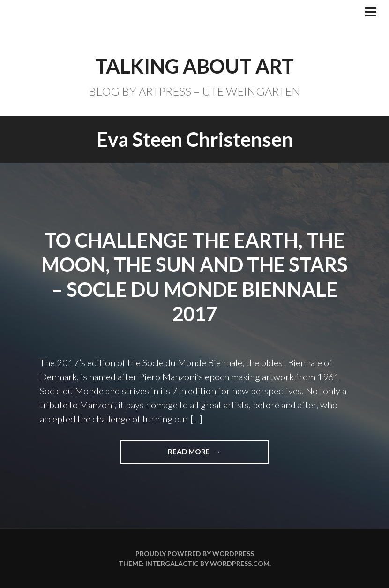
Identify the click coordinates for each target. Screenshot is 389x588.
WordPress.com (240, 563)
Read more (193, 455)
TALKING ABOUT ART (194, 66)
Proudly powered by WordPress (195, 554)
